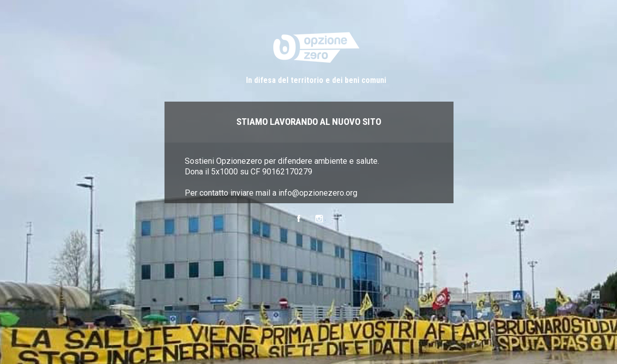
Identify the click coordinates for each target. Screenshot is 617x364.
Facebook (298, 219)
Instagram (319, 219)
